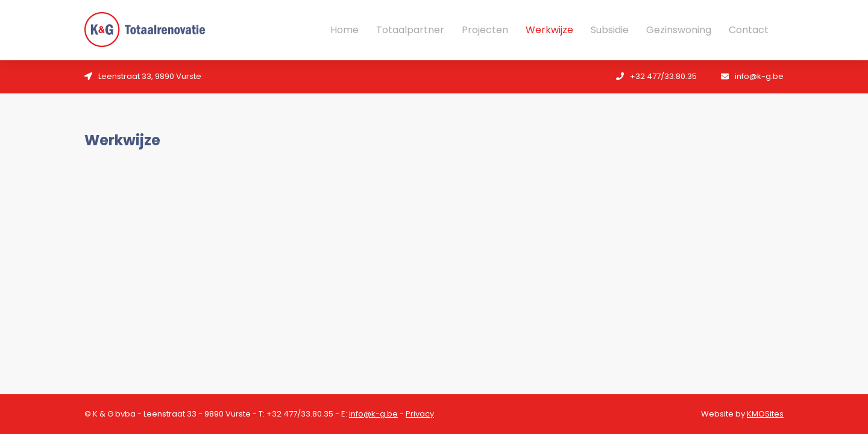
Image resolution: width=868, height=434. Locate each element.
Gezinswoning (679, 30)
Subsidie (610, 30)
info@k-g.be (373, 414)
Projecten (485, 30)
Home (344, 30)
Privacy (420, 414)
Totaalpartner (410, 30)
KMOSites (765, 414)
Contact (749, 30)
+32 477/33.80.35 (300, 414)
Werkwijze (549, 30)
